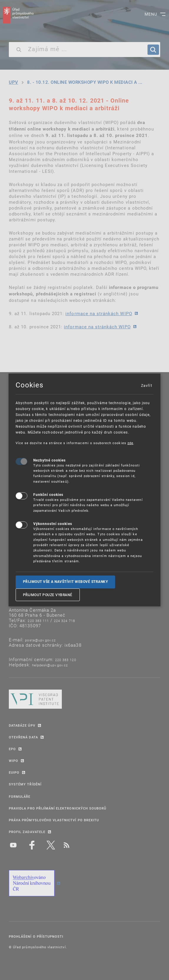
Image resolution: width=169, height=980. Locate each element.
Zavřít (146, 385)
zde (130, 443)
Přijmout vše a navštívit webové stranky (66, 582)
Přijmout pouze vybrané (48, 595)
